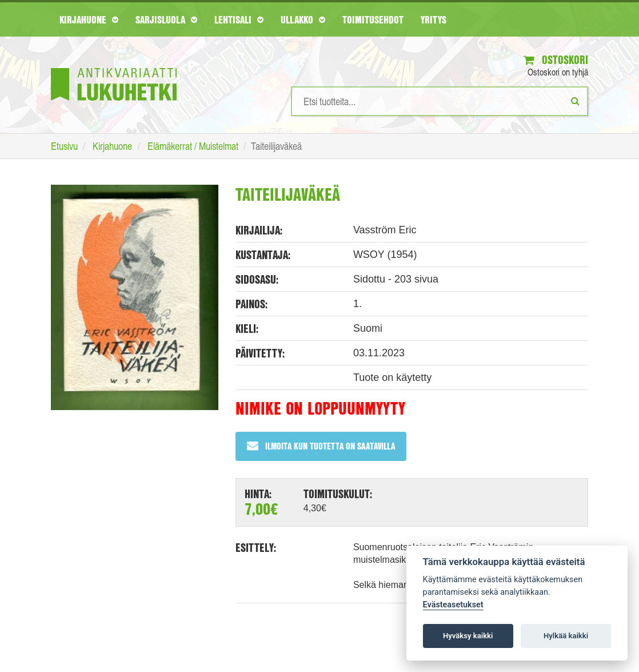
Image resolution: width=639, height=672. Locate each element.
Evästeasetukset (453, 605)
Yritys (434, 19)
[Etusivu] (114, 67)
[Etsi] (575, 101)
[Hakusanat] (440, 101)
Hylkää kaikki (566, 636)
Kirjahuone (89, 19)
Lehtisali (239, 19)
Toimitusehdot (373, 19)
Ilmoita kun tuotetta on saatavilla (321, 446)
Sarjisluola (166, 19)
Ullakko (303, 19)
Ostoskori (556, 60)
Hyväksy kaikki (468, 636)
